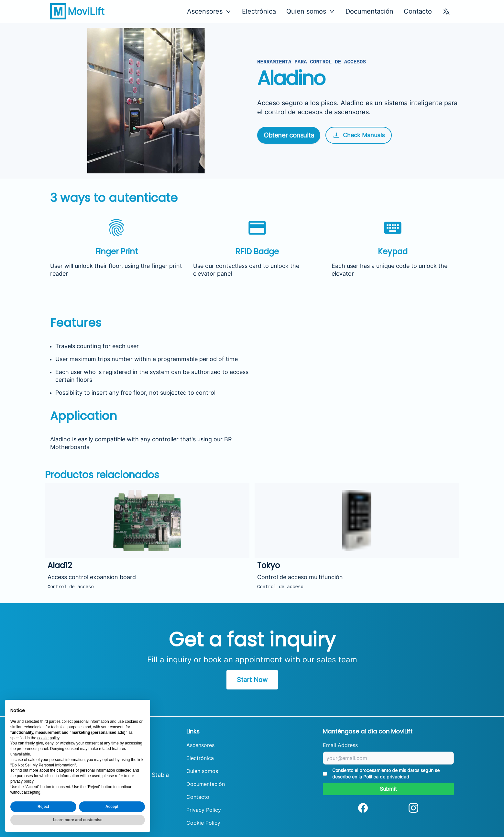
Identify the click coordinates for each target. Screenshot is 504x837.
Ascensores (200, 745)
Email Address (340, 745)
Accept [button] (112, 807)
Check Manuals (359, 135)
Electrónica (259, 11)
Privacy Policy (204, 810)
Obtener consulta (289, 135)
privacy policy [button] (22, 781)
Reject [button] (43, 807)
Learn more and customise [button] (78, 820)
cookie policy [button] (48, 738)
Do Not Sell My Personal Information (43, 765)
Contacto (418, 11)
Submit (388, 789)
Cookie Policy (203, 823)
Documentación (369, 11)
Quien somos (202, 771)
